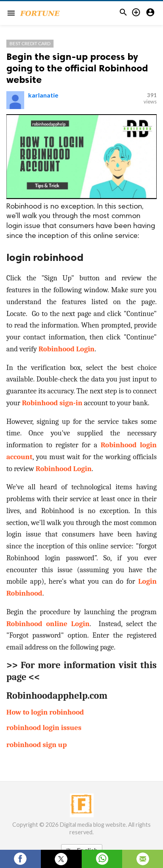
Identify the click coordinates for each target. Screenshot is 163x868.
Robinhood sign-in (52, 403)
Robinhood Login (66, 349)
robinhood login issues (44, 728)
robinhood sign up (36, 745)
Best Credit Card (30, 43)
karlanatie (43, 95)
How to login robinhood (45, 712)
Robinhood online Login (48, 624)
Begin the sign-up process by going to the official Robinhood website (77, 68)
